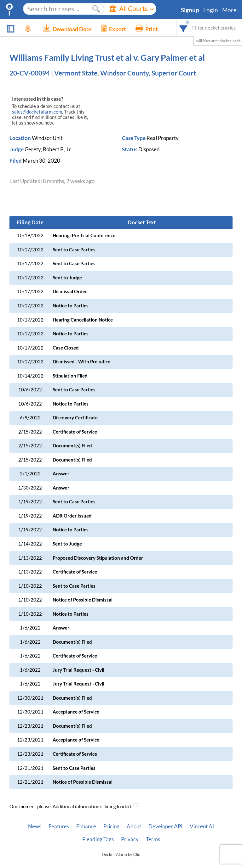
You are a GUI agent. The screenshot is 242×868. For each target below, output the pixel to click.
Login (211, 10)
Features (59, 826)
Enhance (86, 826)
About (134, 826)
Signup (190, 10)
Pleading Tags (98, 839)
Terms (153, 839)
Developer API (165, 826)
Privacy (130, 839)
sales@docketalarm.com (37, 112)
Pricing (111, 826)
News (35, 826)
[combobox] (184, 28)
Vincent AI (202, 826)
